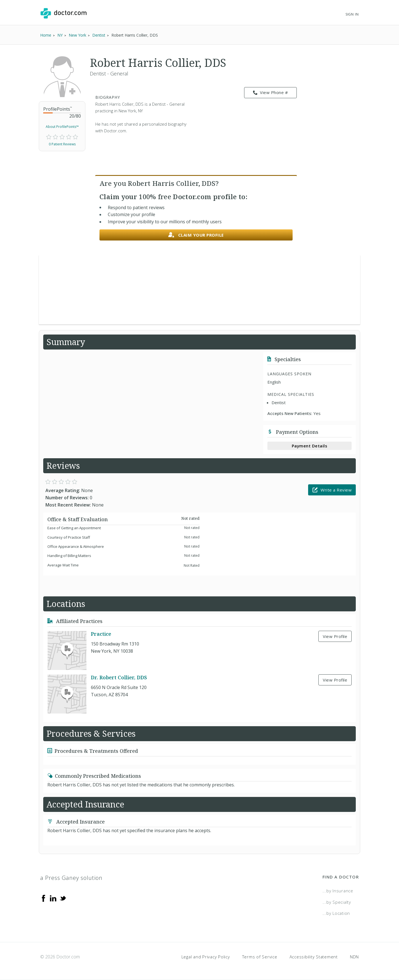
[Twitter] (63, 898)
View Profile (335, 636)
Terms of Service (260, 957)
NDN (354, 957)
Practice (101, 634)
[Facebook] (44, 898)
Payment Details (310, 446)
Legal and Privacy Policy (206, 957)
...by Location (336, 913)
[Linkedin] (53, 898)
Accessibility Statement (314, 957)
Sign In (352, 14)
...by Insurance (338, 891)
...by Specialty (337, 902)
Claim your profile (196, 235)
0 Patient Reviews (62, 144)
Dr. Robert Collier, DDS (119, 677)
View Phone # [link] (271, 93)
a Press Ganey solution (71, 878)
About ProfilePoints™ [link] (62, 127)
